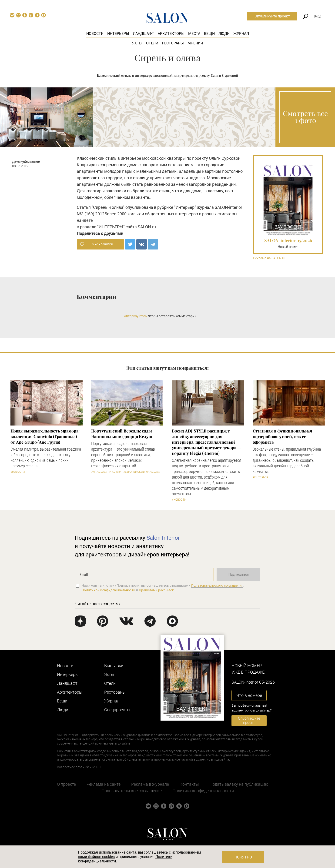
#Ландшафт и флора (106, 472)
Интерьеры (118, 34)
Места (194, 34)
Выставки (114, 666)
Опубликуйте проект (272, 16)
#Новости (18, 472)
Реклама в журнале (150, 784)
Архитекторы (171, 34)
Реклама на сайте (104, 784)
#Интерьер (260, 477)
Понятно (243, 857)
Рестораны (173, 43)
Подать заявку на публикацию (239, 784)
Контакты (189, 784)
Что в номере (249, 695)
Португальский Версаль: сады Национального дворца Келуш (122, 434)
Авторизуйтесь (135, 316)
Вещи (209, 34)
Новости (95, 34)
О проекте (66, 784)
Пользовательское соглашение (132, 791)
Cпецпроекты (117, 710)
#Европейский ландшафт (142, 472)
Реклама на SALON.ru (269, 258)
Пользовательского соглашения (217, 585)
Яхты (137, 43)
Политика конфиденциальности (203, 791)
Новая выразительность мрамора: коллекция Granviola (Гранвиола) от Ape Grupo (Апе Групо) (45, 436)
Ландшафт (143, 34)
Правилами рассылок (157, 590)
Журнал (241, 34)
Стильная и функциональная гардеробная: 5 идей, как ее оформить (282, 436)
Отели (152, 43)
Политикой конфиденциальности (109, 590)
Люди (224, 34)
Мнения (195, 43)
